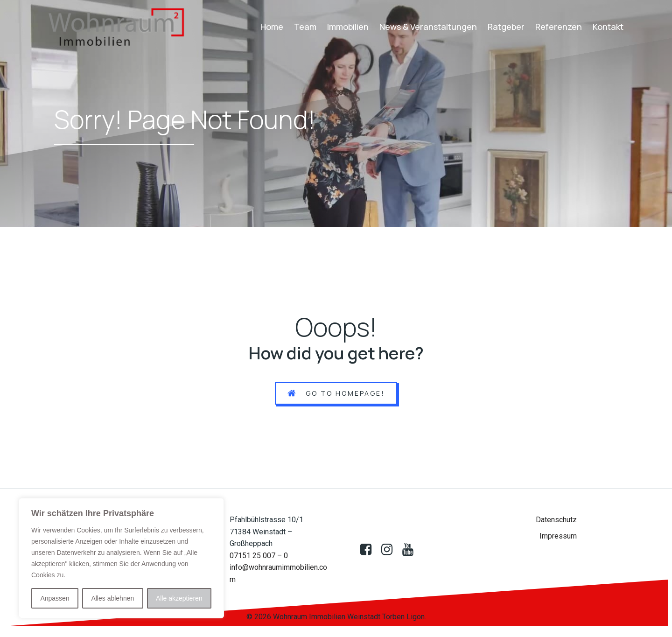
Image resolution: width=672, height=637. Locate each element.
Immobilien (348, 27)
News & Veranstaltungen (428, 27)
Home (272, 27)
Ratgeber (506, 27)
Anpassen (55, 598)
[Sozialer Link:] (390, 550)
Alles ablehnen (112, 598)
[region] (121, 558)
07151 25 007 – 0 (259, 556)
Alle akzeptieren (179, 598)
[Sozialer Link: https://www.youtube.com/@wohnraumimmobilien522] (411, 550)
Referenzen (559, 27)
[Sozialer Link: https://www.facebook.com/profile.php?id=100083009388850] (369, 550)
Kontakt (608, 27)
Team (305, 27)
